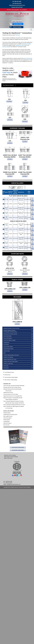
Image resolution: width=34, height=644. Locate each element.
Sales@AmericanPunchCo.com (17, 5)
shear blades (24, 45)
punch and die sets (28, 58)
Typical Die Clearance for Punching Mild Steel (13, 396)
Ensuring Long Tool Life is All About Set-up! (12, 387)
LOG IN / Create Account (17, 22)
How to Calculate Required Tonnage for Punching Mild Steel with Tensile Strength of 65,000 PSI (14, 402)
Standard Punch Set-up (8, 393)
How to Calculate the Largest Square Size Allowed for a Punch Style (14, 407)
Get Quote (10, 143)
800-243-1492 (18, 1)
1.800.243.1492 (9, 481)
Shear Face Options (7, 418)
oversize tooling (6, 47)
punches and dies (27, 44)
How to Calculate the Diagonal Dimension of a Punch (14, 405)
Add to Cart (10, 274)
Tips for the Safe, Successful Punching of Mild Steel (14, 386)
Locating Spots (6, 421)
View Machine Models (9, 85)
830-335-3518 (19, 7)
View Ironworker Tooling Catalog (11, 377)
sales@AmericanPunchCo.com (14, 484)
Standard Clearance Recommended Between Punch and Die (13, 390)
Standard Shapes (7, 413)
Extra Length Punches (8, 416)
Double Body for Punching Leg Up (10, 414)
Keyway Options (7, 420)
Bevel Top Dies (6, 425)
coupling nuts (18, 45)
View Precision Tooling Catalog (11, 380)
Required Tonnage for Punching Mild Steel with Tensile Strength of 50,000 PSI (13, 399)
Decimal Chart (7, 375)
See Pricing (9, 101)
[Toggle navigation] (31, 30)
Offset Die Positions (7, 423)
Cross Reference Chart (9, 372)
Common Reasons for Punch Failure (11, 394)
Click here (18, 35)
